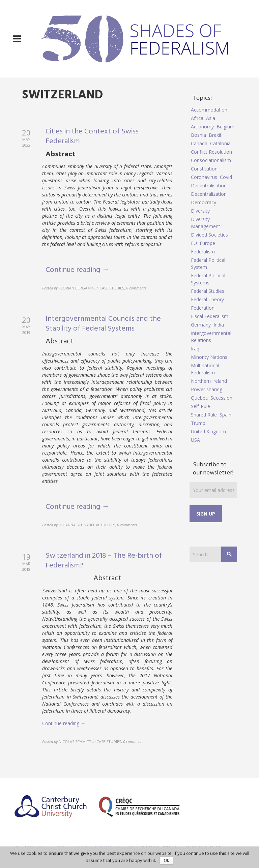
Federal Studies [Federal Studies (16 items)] (208, 291)
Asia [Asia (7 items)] (211, 118)
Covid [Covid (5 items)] (226, 177)
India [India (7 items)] (219, 325)
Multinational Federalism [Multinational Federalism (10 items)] (205, 369)
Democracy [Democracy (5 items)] (204, 202)
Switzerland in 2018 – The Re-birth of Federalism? (104, 561)
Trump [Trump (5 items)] (198, 423)
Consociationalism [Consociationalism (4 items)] (211, 160)
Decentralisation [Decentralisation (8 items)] (209, 185)
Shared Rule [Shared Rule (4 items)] (204, 415)
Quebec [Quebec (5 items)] (199, 398)
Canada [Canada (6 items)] (199, 143)
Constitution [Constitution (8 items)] (204, 169)
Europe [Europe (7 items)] (207, 243)
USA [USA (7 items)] (195, 440)
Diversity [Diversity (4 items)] (200, 211)
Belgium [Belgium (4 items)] (225, 127)
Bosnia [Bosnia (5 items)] (198, 135)
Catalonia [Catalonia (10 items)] (220, 143)
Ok (166, 861)
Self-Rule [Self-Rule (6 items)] (200, 406)
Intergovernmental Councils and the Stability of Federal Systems (103, 324)
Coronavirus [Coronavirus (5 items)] (204, 177)
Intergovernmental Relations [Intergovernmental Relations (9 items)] (211, 337)
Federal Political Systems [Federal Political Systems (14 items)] (208, 279)
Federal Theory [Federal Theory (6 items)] (207, 299)
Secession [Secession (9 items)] (221, 398)
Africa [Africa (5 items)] (197, 118)
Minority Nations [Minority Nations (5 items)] (209, 357)
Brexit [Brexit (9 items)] (215, 135)
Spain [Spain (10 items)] (225, 415)
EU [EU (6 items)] (194, 243)
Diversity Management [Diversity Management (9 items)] (206, 223)
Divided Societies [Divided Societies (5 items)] (209, 235)
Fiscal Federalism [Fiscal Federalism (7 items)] (210, 316)
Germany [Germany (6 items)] (201, 325)
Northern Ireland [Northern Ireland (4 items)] (209, 381)
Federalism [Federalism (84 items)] (203, 252)
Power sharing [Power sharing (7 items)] (207, 389)
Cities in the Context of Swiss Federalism (92, 136)
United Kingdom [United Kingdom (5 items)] (208, 431)
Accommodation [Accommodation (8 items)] (209, 110)
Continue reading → (77, 270)
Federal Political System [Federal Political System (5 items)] (208, 263)
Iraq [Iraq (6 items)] (195, 349)
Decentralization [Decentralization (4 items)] (209, 194)
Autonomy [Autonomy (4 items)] (202, 127)
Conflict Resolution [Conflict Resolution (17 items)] (211, 152)
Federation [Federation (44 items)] (203, 308)
